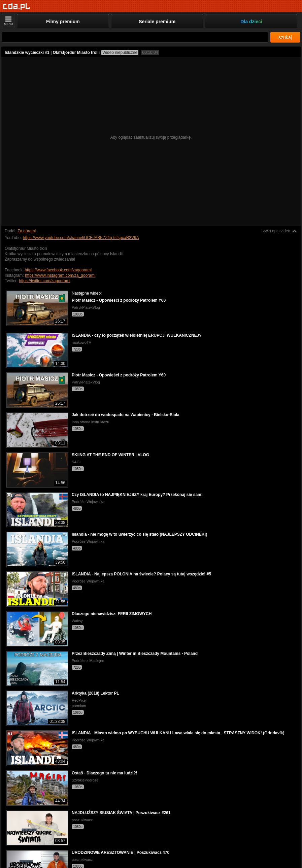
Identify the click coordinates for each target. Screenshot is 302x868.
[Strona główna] (17, 7)
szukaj (285, 37)
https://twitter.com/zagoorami (45, 281)
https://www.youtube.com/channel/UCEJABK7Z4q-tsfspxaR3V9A (81, 238)
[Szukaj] (135, 37)
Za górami (27, 231)
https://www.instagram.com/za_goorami (60, 275)
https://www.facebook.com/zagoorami (58, 270)
